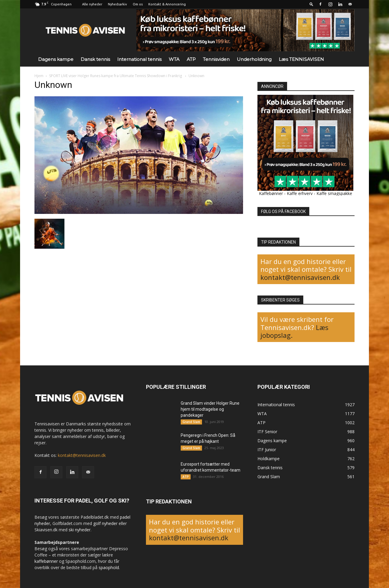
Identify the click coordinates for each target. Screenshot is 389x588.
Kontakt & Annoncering (167, 4)
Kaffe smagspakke (334, 193)
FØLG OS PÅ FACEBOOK (283, 211)
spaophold (109, 567)
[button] (311, 4)
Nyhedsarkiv (117, 4)
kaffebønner (46, 561)
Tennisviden (216, 59)
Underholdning (254, 59)
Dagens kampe (56, 59)
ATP (191, 59)
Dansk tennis (95, 59)
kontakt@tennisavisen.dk (300, 277)
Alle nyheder (92, 4)
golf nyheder (105, 523)
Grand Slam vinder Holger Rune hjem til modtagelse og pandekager (210, 409)
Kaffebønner (271, 193)
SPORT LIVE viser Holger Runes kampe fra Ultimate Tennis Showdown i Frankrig (116, 76)
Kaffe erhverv (300, 193)
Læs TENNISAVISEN (301, 59)
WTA (174, 59)
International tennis (139, 59)
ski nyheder (80, 530)
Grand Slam (191, 422)
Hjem (39, 76)
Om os (138, 4)
